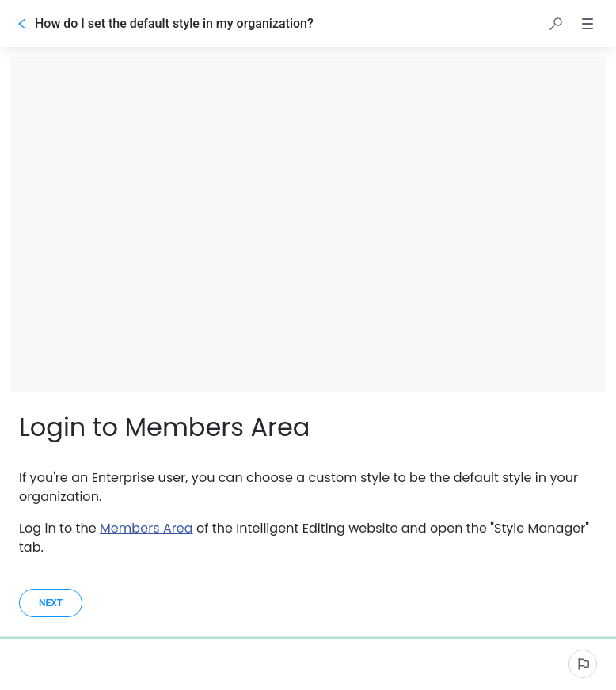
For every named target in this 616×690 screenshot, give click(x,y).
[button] (556, 24)
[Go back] (22, 24)
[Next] (51, 603)
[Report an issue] (583, 664)
